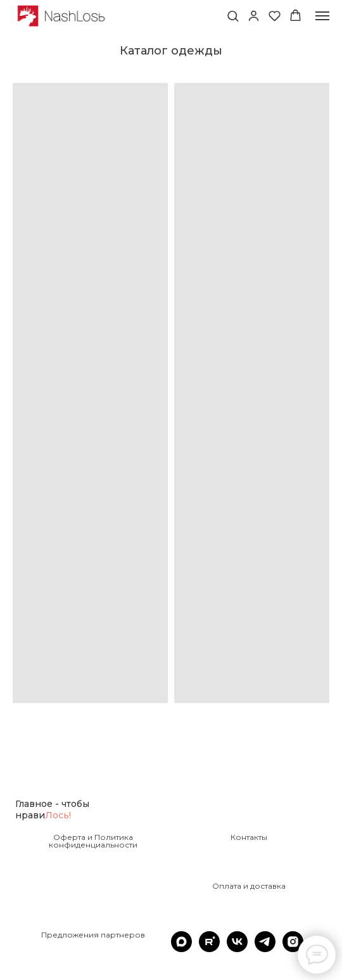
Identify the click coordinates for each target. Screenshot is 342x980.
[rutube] (209, 949)
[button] (233, 16)
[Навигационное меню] (322, 16)
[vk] (237, 949)
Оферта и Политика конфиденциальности (93, 841)
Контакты (249, 837)
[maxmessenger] (181, 949)
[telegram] (265, 949)
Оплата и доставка (249, 886)
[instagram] (293, 949)
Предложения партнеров (93, 935)
